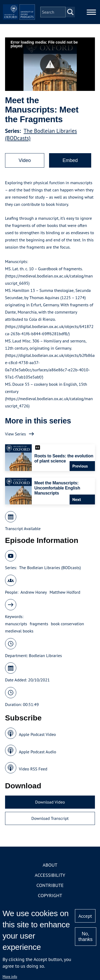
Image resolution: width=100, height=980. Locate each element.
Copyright (50, 895)
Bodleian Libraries (45, 655)
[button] (50, 64)
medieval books (19, 631)
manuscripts (16, 624)
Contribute (50, 885)
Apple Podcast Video (37, 734)
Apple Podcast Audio (38, 752)
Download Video (50, 802)
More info (10, 977)
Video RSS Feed (33, 769)
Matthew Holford (65, 592)
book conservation (67, 624)
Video (25, 160)
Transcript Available (23, 528)
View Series (15, 434)
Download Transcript (50, 818)
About (50, 865)
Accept (85, 916)
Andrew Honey (34, 592)
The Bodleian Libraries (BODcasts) (50, 568)
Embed (70, 160)
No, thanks (85, 937)
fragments (39, 624)
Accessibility (50, 875)
